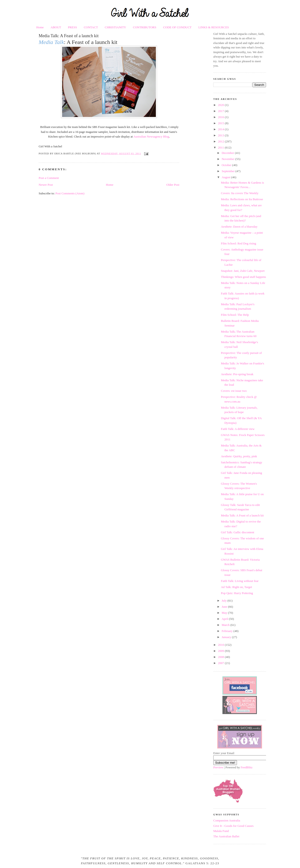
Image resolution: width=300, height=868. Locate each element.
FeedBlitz (247, 767)
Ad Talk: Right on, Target (236, 587)
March (226, 625)
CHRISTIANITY (115, 27)
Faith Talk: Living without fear (240, 581)
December (228, 153)
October (227, 165)
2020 (221, 105)
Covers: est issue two (234, 391)
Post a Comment (49, 178)
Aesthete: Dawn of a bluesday (239, 227)
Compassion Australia (227, 820)
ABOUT (56, 27)
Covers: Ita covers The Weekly (240, 193)
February (228, 631)
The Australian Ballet (226, 836)
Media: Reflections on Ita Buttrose (242, 199)
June (225, 607)
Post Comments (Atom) (70, 193)
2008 (221, 657)
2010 (221, 645)
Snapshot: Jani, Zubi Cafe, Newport (243, 271)
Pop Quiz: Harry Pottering (237, 593)
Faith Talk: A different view (238, 429)
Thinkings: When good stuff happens (243, 277)
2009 (221, 651)
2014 (221, 129)
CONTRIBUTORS (144, 27)
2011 (221, 147)
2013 (221, 135)
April (225, 619)
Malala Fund (221, 831)
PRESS (72, 27)
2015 (221, 123)
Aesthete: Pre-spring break (237, 374)
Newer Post (46, 185)
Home (40, 27)
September (229, 171)
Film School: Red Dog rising (238, 243)
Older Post (173, 185)
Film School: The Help (235, 315)
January (227, 637)
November (229, 159)
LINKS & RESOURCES (214, 27)
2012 (221, 141)
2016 (221, 117)
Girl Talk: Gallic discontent (237, 532)
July (225, 601)
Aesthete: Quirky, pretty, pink (239, 456)
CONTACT (91, 27)
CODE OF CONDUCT (177, 27)
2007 (221, 663)
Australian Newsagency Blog (151, 136)
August (227, 177)
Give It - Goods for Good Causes (233, 826)
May (225, 613)
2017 (221, 111)
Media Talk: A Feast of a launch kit (69, 36)
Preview (218, 767)
